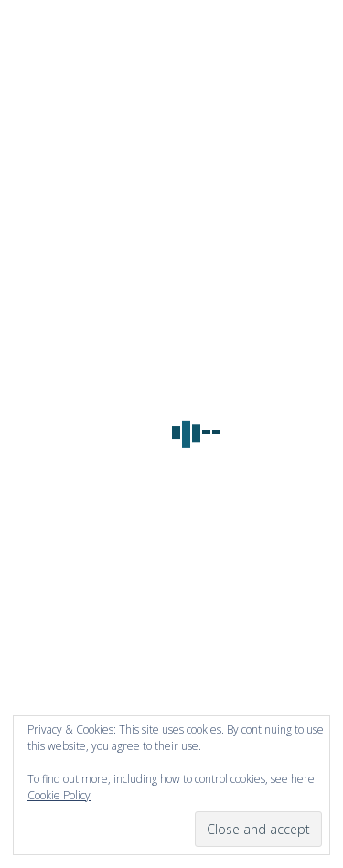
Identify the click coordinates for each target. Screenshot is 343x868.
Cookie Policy (59, 795)
